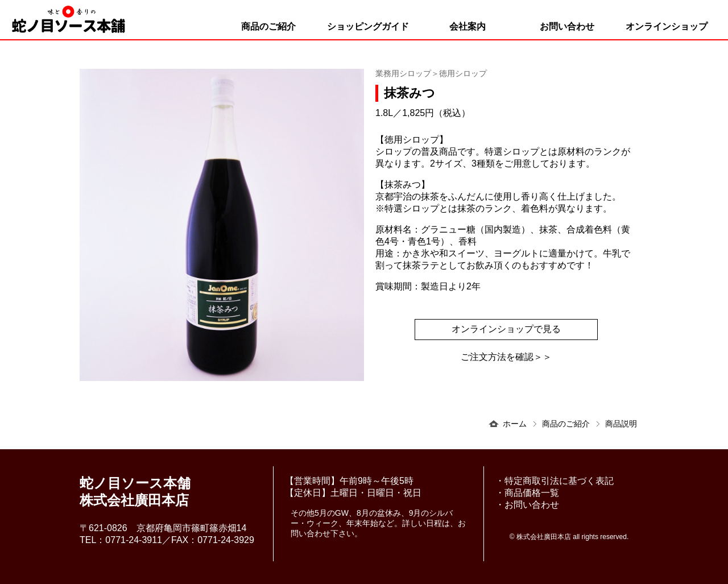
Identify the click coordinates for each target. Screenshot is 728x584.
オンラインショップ (667, 26)
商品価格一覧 (532, 493)
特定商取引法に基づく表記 (559, 481)
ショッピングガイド (368, 26)
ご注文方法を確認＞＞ (506, 357)
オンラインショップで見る (506, 329)
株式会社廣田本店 (544, 537)
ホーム (515, 424)
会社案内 (468, 26)
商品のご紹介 (268, 26)
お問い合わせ (567, 26)
